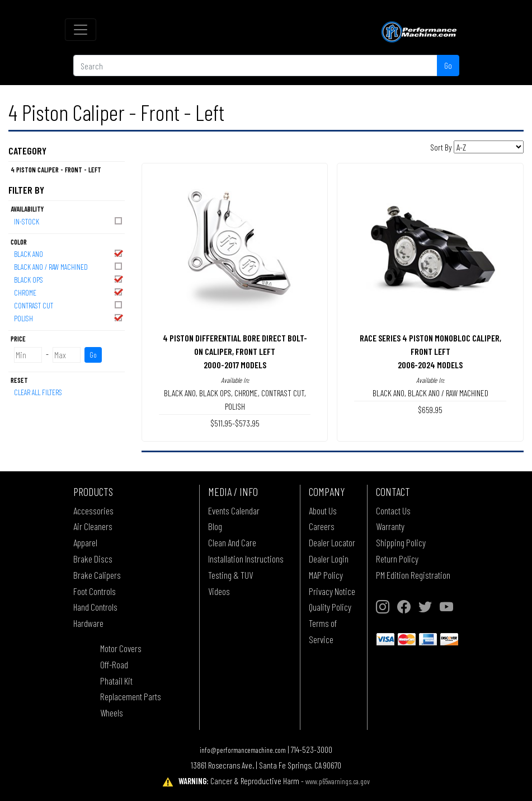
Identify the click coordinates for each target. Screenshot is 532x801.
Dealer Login (329, 559)
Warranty (390, 526)
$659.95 (430, 409)
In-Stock (69, 221)
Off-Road (114, 664)
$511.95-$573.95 (235, 423)
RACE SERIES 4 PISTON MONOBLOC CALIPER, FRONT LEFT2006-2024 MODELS (430, 351)
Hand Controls (95, 607)
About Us (323, 510)
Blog (215, 526)
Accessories (93, 510)
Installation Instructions (246, 559)
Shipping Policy (401, 542)
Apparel (85, 542)
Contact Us (393, 510)
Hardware (88, 623)
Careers (322, 526)
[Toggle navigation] (81, 30)
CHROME (69, 292)
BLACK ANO (69, 253)
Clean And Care (232, 542)
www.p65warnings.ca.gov (338, 781)
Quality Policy (330, 607)
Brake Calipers (97, 575)
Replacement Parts (131, 696)
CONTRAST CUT (69, 305)
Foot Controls (95, 591)
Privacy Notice (332, 591)
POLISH (69, 318)
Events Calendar (234, 510)
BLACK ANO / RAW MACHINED (69, 266)
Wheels (112, 713)
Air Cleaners (93, 526)
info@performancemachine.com (243, 750)
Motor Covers (121, 648)
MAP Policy (326, 575)
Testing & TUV (230, 575)
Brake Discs (93, 559)
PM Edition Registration (413, 575)
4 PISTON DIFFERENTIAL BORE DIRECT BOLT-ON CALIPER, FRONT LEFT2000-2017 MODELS (235, 351)
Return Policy (397, 559)
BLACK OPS (69, 279)
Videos (219, 591)
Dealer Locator (332, 542)
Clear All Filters (38, 392)
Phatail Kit (116, 681)
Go (448, 65)
